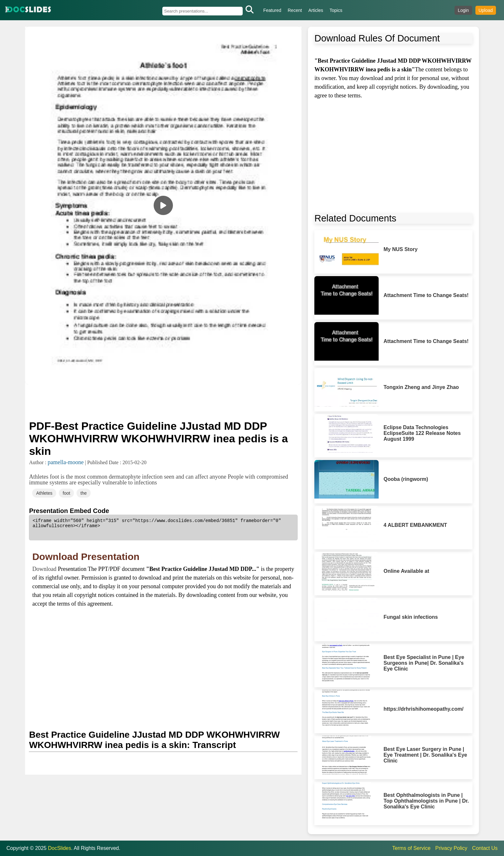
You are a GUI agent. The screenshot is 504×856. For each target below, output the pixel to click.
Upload (486, 10)
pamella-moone (66, 462)
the (83, 493)
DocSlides (59, 848)
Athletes (44, 493)
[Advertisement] (163, 401)
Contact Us (485, 848)
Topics (336, 10)
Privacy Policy (451, 848)
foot (66, 493)
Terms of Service (411, 848)
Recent (295, 10)
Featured (272, 10)
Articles (316, 10)
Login (463, 10)
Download (45, 569)
